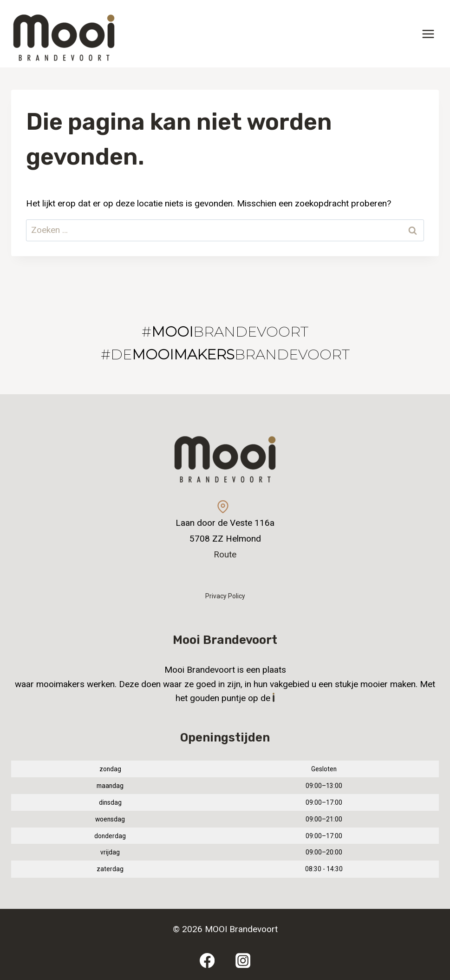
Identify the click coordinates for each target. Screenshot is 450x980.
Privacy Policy (225, 596)
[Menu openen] (428, 34)
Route (225, 554)
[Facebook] (207, 960)
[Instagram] (243, 960)
